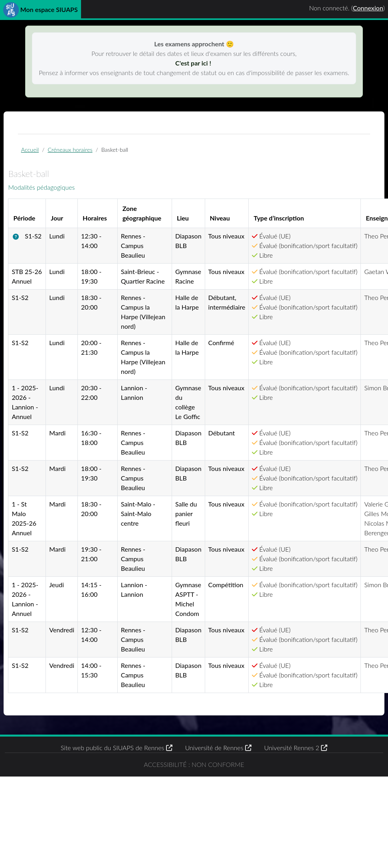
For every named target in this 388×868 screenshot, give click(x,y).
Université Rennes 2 (296, 829)
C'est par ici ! (194, 63)
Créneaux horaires (85, 153)
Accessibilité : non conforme (194, 851)
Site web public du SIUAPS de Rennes (117, 829)
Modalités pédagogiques (62, 192)
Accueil (45, 153)
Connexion (368, 8)
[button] (38, 241)
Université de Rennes (218, 829)
